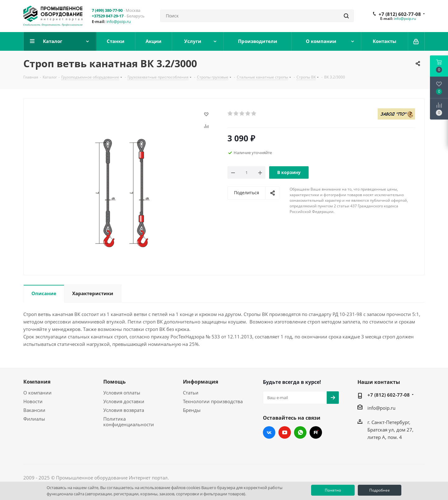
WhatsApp (300, 432)
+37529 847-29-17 (108, 16)
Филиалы (34, 419)
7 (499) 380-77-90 (107, 10)
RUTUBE (316, 432)
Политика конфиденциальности (129, 422)
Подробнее (380, 490)
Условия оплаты (122, 393)
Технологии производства (213, 401)
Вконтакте (269, 432)
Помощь (114, 382)
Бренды (192, 410)
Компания (37, 382)
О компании (37, 393)
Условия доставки (124, 401)
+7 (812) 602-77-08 (400, 14)
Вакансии (34, 410)
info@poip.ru (119, 21)
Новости (33, 401)
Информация (201, 382)
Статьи (191, 393)
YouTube (285, 432)
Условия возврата (124, 410)
